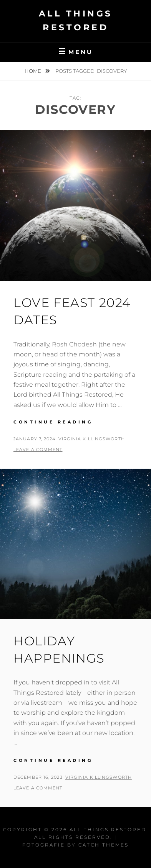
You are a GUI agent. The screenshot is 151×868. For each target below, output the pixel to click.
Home (33, 71)
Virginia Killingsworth (92, 439)
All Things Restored (108, 829)
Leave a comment (38, 450)
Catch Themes (104, 845)
